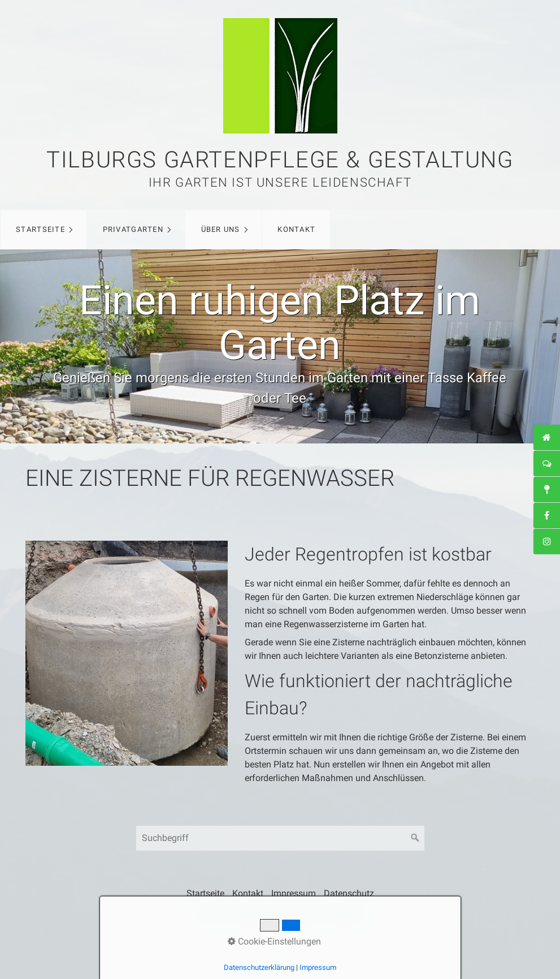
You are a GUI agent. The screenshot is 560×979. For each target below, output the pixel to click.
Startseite (40, 229)
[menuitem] (44, 230)
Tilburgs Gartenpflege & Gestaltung (280, 160)
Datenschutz (349, 893)
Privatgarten (133, 229)
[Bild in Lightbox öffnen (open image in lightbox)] (127, 653)
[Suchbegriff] (280, 838)
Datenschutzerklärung (259, 967)
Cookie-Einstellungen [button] (274, 941)
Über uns (221, 229)
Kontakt (296, 229)
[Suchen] (415, 838)
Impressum (294, 893)
